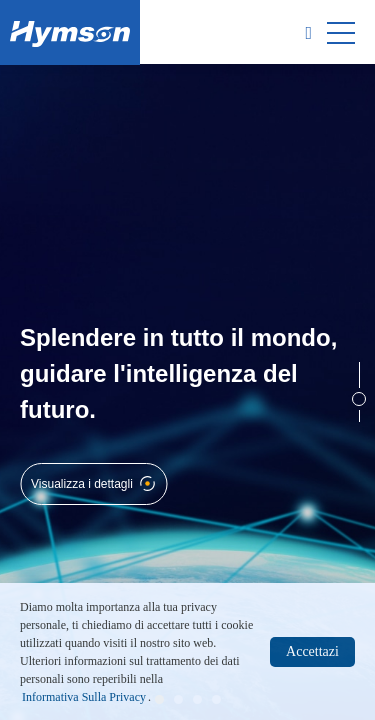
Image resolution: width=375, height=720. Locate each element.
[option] (187, 392)
